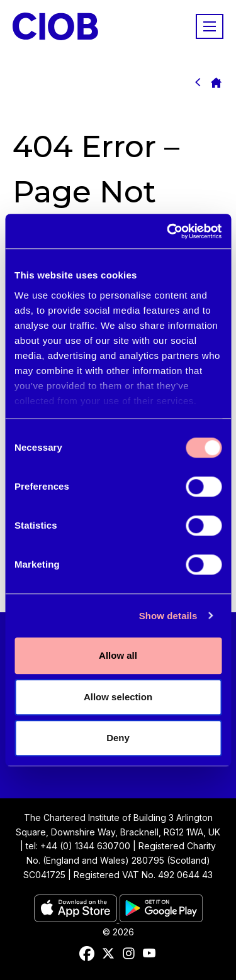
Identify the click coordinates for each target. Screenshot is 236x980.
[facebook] (87, 954)
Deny (118, 738)
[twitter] (108, 954)
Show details (168, 616)
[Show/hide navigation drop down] (210, 26)
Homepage (216, 82)
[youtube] (149, 954)
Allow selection (118, 697)
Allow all (118, 655)
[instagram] (129, 954)
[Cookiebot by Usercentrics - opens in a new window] (168, 231)
